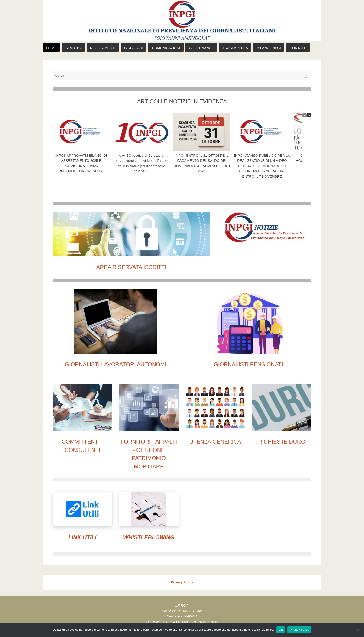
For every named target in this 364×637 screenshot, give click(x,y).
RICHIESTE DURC (281, 442)
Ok (281, 630)
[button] (309, 115)
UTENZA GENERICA (215, 442)
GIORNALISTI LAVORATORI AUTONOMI (115, 364)
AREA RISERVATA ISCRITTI (131, 267)
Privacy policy (299, 630)
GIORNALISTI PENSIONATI (248, 364)
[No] (358, 630)
